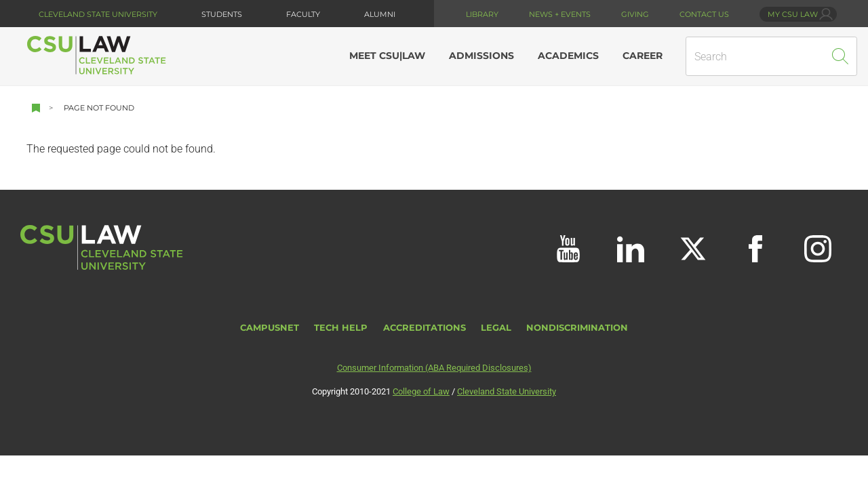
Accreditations (425, 328)
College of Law (421, 391)
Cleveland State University (98, 14)
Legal (496, 328)
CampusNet (270, 328)
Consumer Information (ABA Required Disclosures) (434, 368)
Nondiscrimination (577, 328)
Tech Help (341, 328)
